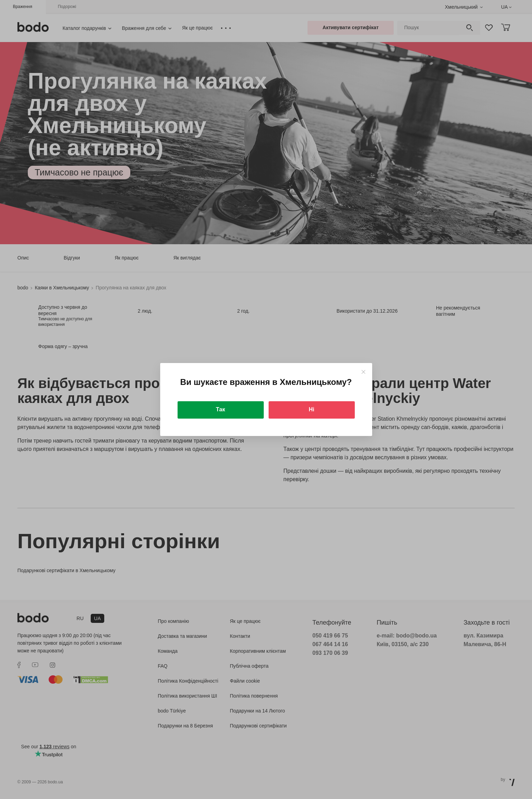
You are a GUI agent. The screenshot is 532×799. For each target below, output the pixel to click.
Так (220, 409)
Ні (312, 409)
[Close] (363, 372)
